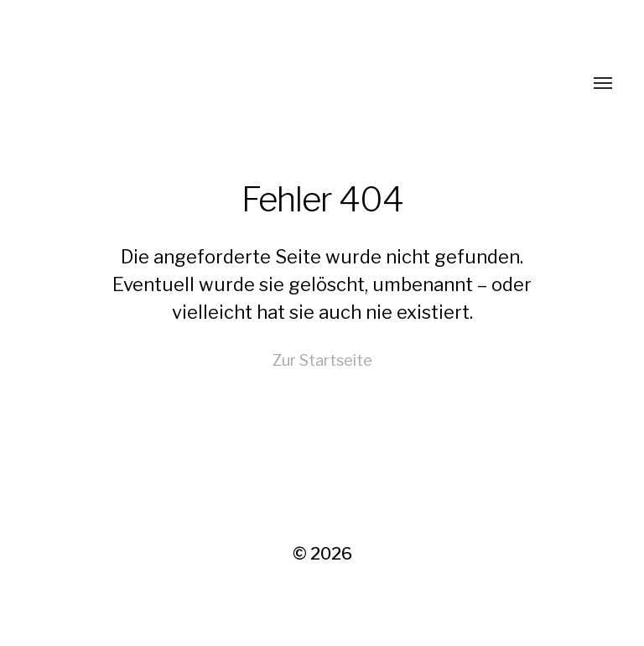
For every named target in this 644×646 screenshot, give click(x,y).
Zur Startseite (322, 360)
